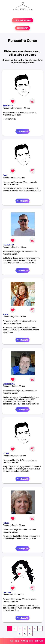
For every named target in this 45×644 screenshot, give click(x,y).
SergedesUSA (9, 384)
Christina (7, 592)
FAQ (11, 641)
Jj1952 (6, 453)
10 (30, 634)
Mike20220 (8, 106)
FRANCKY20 (8, 245)
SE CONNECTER (22, 28)
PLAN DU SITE (27, 641)
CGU (17, 641)
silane (6, 314)
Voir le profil (22, 131)
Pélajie (6, 523)
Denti (5, 175)
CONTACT (39, 641)
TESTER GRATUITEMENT (22, 20)
